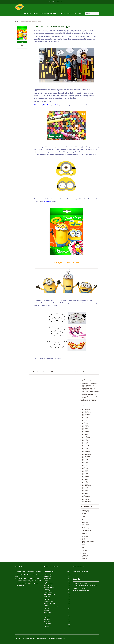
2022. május (85, 424)
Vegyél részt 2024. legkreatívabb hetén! (28, 578)
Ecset (83, 518)
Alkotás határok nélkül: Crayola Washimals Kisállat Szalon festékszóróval (89, 385)
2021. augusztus (86, 438)
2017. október (85, 479)
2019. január (85, 473)
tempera (63, 105)
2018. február (85, 475)
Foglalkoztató (85, 529)
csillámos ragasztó (87, 303)
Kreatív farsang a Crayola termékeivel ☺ (85, 372)
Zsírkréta (84, 558)
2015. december (86, 497)
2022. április (85, 425)
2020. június (85, 459)
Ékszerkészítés (86, 521)
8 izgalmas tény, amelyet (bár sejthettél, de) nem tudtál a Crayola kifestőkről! (90, 396)
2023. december (86, 411)
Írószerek (84, 532)
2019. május (85, 469)
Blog (69, 13)
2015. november (86, 498)
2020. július (85, 458)
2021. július (85, 439)
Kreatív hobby (85, 537)
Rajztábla (84, 551)
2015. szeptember (86, 501)
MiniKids (84, 543)
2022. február (85, 428)
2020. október (85, 453)
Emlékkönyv (85, 523)
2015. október (85, 500)
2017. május (85, 483)
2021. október (85, 434)
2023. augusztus (86, 414)
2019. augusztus (86, 464)
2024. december (86, 410)
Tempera (84, 554)
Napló (83, 544)
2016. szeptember (86, 486)
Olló (35, 105)
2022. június (85, 422)
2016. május (85, 489)
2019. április (85, 470)
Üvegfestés (85, 555)
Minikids (62, 13)
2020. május (85, 461)
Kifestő (84, 535)
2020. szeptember (86, 455)
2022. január (85, 430)
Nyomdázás (85, 546)
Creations (84, 515)
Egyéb (83, 519)
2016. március (85, 492)
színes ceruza (75, 105)
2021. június (85, 441)
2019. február (85, 472)
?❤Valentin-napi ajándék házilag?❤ (42, 372)
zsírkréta (56, 105)
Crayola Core (85, 513)
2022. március (85, 427)
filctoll (46, 105)
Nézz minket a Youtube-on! (80, 573)
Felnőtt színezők (86, 524)
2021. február (85, 447)
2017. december (86, 476)
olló (83, 547)
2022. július (85, 420)
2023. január (85, 417)
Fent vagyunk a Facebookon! (81, 571)
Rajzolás (84, 549)
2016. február (85, 493)
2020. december (86, 450)
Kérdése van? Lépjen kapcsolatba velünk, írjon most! (39, 638)
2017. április (85, 484)
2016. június (85, 487)
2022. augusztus (86, 419)
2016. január (85, 495)
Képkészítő (85, 533)
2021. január (85, 448)
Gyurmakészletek (86, 530)
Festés (83, 526)
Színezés (84, 552)
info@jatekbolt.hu (84, 591)
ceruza (40, 105)
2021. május (85, 442)
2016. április (85, 490)
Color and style (86, 512)
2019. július (85, 465)
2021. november (86, 433)
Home (16, 21)
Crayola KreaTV (78, 13)
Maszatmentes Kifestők (48, 13)
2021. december (86, 431)
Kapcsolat (77, 579)
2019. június (85, 467)
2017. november (86, 478)
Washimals (85, 557)
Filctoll (84, 527)
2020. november (86, 452)
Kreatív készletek (86, 538)
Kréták (84, 540)
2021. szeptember (86, 436)
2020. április (85, 462)
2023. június (85, 416)
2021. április (85, 444)
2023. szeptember (86, 413)
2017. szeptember (86, 481)
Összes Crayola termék (31, 13)
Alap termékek (86, 510)
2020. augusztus (86, 456)
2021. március (85, 445)
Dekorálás (84, 516)
